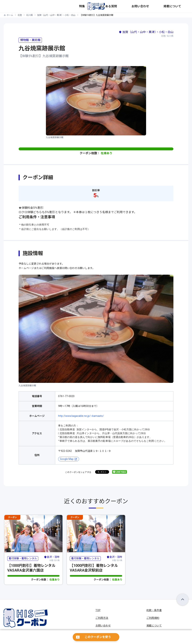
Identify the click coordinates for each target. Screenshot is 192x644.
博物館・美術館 (30, 40)
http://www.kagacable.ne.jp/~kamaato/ (81, 416)
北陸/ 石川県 (52, 558)
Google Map (67, 459)
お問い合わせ (161, 6)
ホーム (10, 15)
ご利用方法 (102, 618)
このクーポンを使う (98, 637)
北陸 (20, 15)
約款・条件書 (154, 610)
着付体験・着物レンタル (23, 558)
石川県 (30, 15)
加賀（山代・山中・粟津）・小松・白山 (56, 15)
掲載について (181, 6)
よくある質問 (141, 6)
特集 (127, 6)
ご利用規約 (153, 618)
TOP (98, 610)
